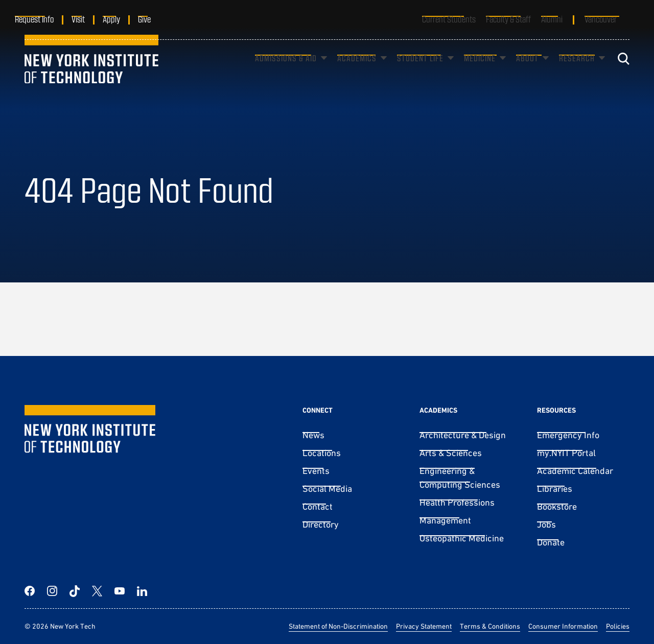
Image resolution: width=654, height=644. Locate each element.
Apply (121, 19)
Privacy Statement (424, 626)
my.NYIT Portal (566, 453)
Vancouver (601, 19)
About (527, 73)
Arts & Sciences (451, 453)
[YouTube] (120, 591)
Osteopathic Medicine (462, 538)
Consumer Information (563, 626)
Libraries (555, 488)
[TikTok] (75, 591)
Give (154, 19)
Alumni (552, 19)
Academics (357, 73)
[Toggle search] (623, 74)
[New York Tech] (91, 74)
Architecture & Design (463, 435)
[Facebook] (30, 591)
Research (577, 73)
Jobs (546, 524)
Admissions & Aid (286, 73)
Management (445, 520)
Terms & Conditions (490, 626)
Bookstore (557, 506)
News (313, 435)
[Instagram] (52, 591)
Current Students (449, 19)
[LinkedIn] (142, 591)
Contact (318, 506)
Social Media (327, 488)
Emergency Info (568, 435)
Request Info (44, 19)
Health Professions (457, 502)
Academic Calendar (575, 471)
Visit (88, 19)
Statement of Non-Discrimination (338, 626)
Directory (321, 524)
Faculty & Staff (508, 19)
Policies (618, 626)
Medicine (480, 73)
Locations (322, 453)
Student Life (420, 73)
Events (316, 471)
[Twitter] (97, 591)
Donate (551, 542)
